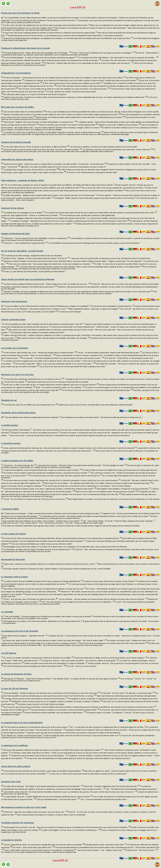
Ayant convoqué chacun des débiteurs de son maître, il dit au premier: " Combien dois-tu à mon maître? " (42, 521)
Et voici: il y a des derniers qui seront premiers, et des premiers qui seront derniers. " (35, 272)
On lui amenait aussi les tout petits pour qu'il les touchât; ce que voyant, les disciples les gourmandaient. (43, 771)
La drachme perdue (11, 443)
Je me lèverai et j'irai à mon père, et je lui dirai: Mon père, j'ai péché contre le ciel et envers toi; (66, 476)
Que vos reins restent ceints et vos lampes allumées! (24, 112)
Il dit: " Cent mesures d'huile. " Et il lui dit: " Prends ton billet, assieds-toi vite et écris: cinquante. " (119, 521)
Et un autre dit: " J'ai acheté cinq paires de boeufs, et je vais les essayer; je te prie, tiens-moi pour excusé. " (63, 358)
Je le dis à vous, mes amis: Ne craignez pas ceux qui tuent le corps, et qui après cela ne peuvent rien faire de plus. (46, 25)
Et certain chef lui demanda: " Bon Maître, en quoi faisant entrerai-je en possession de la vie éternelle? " (43, 786)
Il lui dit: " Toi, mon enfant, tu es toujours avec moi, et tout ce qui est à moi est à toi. (35, 499)
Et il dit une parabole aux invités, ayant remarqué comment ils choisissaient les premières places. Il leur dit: (43, 324)
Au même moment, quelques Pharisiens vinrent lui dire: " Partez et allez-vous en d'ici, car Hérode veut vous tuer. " (47, 284)
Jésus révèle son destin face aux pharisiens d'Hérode (28, 279)
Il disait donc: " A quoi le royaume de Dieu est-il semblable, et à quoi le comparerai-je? (36, 238)
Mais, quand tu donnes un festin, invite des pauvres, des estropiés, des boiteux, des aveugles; (53, 338)
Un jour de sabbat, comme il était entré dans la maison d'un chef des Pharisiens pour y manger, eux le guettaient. (46, 306)
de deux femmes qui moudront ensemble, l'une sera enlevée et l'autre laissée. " (55, 713)
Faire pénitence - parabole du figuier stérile (23, 180)
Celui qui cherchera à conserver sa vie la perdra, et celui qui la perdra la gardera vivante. (65, 710)
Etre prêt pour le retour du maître (18, 107)
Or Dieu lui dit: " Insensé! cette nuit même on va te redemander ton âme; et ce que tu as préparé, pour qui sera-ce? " (89, 63)
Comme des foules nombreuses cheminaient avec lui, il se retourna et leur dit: (33, 379)
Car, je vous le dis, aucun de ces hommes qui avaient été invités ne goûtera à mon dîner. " (73, 367)
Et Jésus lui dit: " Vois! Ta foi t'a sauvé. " (142, 850)
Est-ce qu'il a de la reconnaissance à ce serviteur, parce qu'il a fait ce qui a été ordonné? (113, 643)
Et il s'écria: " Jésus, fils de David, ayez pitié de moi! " (33, 847)
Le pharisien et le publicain (15, 745)
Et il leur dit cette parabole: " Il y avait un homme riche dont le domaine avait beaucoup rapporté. (40, 58)
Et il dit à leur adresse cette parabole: (17, 430)
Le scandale (7, 612)
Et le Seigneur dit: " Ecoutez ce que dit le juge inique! (23, 736)
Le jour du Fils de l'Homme (14, 688)
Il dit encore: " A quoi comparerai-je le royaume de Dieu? (26, 243)
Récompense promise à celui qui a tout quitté (24, 807)
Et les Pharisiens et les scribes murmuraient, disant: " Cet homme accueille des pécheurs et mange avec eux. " (102, 417)
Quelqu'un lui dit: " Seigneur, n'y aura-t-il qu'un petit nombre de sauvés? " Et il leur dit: (36, 258)
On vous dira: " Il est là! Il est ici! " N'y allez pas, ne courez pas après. (128, 693)
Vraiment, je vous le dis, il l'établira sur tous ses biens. (119, 125)
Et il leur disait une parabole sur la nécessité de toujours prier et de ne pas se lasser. (35, 727)
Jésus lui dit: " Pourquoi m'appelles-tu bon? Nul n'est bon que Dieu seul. (112, 786)
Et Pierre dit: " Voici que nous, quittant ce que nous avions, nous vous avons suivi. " (35, 812)
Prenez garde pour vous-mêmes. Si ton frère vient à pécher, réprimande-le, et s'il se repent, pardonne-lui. (42, 621)
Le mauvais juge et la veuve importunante (22, 723)
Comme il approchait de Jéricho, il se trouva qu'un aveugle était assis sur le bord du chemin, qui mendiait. (44, 845)
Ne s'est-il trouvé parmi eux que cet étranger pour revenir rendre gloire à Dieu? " (34, 666)
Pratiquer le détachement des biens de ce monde (25, 48)
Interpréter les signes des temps (17, 159)
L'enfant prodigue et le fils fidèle (17, 461)
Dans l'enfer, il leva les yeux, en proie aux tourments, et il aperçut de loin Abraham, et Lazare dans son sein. (45, 589)
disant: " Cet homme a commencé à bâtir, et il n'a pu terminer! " (60, 388)
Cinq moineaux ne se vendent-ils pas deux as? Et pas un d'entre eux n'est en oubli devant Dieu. (91, 28)
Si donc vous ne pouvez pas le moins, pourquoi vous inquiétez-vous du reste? (73, 83)
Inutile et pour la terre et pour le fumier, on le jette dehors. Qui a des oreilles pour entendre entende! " (95, 405)
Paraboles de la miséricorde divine (18, 413)
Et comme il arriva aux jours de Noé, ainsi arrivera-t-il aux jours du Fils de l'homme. (35, 699)
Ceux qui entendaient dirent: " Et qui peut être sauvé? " (58, 799)
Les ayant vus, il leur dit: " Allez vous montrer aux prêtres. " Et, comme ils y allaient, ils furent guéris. (80, 661)
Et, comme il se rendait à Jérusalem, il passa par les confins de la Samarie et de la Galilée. (38, 658)
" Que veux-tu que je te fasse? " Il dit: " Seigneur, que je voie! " (101, 850)
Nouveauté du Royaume (13, 559)
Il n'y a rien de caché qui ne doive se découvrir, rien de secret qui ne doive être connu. (44, 21)
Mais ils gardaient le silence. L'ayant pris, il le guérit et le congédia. (94, 309)
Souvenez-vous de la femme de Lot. (16, 710)
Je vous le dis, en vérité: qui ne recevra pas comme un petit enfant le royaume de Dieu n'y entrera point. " (88, 774)
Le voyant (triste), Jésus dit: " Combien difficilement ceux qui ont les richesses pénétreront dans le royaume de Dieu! (48, 797)
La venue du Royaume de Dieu (16, 674)
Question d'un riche (11, 782)
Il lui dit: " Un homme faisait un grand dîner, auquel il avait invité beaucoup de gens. (110, 353)
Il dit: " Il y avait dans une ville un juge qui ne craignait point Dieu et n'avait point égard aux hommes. (107, 727)
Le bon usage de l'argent (13, 534)
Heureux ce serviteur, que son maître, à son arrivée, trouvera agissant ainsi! (68, 125)
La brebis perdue (10, 425)
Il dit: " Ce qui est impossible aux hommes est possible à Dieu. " (104, 799)
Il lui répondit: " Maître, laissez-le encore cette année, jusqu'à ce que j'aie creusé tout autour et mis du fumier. (95, 198)
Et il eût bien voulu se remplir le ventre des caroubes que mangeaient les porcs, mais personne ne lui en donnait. (46, 473)
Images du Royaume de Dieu (15, 234)
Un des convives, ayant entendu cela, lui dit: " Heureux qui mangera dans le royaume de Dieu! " (40, 353)
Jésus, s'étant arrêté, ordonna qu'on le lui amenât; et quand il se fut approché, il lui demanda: (40, 850)
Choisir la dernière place (13, 319)
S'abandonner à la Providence (16, 73)
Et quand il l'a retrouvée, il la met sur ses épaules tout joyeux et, (35, 433)
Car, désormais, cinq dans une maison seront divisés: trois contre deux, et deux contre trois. (117, 150)
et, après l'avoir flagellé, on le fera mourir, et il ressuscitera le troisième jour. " (71, 830)
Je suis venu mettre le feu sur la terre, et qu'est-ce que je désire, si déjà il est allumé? (36, 147)
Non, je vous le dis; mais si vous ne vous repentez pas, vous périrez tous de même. (113, 188)
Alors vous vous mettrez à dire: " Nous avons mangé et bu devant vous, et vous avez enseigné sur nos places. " (51, 264)
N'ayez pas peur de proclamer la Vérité (20, 13)
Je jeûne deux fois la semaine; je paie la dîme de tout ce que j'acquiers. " (39, 756)
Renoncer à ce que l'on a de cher (17, 374)
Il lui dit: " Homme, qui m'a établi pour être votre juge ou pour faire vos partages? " (103, 53)
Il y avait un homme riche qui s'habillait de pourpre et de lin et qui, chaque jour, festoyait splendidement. (43, 581)
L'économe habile (10, 509)
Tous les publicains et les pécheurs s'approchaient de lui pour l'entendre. (31, 417)
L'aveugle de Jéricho (11, 840)
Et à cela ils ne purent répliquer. (69, 312)
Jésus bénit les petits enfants (16, 766)
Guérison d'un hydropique (14, 301)
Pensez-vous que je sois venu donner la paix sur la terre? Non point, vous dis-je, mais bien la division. (42, 150)
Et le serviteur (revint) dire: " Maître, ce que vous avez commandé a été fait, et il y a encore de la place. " (55, 364)
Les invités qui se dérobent (15, 348)
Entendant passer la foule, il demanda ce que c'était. (106, 845)
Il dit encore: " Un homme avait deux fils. (20, 465)
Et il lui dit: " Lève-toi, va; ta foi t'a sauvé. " (81, 666)
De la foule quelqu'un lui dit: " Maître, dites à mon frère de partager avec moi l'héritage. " (37, 53)
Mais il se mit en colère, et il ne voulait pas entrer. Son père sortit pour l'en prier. (106, 492)
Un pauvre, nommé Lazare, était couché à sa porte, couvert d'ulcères (110, 581)
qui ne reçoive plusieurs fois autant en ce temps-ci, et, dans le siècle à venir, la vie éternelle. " (52, 815)
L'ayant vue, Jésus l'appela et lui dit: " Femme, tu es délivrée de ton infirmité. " (31, 215)
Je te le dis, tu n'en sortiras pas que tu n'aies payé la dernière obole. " (92, 172)
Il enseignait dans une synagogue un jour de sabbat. (24, 213)
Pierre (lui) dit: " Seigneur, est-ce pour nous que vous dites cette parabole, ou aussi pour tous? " (40, 122)
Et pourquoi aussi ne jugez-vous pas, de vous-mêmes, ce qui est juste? (31, 170)
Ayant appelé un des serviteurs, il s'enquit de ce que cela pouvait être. (124, 489)
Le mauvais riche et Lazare (14, 577)
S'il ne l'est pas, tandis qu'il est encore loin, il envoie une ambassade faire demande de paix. (97, 390)
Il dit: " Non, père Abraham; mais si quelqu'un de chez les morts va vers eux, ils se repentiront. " (78, 602)
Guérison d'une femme (12, 208)
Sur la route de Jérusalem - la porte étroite (22, 251)
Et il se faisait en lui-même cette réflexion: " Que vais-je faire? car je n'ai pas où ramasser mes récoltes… (118, 58)
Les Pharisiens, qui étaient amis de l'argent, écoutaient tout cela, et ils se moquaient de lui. (38, 550)
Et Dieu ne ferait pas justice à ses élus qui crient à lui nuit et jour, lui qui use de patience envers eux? (82, 736)
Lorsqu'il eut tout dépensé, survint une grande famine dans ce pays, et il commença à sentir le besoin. (42, 470)
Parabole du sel (9, 400)
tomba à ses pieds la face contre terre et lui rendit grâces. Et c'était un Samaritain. (56, 663)
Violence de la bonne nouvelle (16, 142)
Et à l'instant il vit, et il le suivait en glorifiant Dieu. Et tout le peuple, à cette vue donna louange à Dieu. (39, 852)
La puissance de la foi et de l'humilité (20, 631)
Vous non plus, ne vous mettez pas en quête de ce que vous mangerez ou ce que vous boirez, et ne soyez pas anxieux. (64, 89)
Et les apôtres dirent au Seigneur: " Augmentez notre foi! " (25, 636)
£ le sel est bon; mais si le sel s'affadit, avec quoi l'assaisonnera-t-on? (30, 405)
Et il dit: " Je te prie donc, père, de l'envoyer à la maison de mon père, (30, 599)
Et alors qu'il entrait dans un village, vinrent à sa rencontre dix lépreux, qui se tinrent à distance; (110, 658)
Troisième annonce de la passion (18, 823)
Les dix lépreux (9, 653)
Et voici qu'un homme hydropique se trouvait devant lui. (112, 306)
